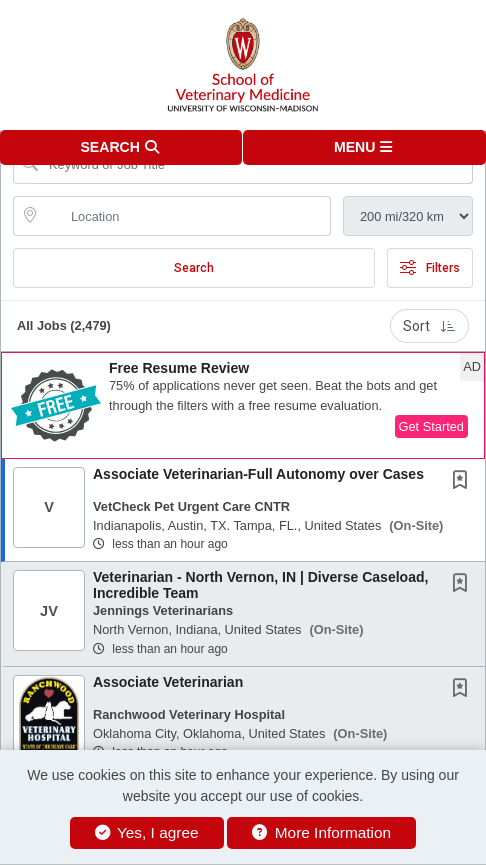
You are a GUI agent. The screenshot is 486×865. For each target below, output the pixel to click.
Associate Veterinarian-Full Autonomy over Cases (258, 474)
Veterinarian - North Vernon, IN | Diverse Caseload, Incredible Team (260, 584)
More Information (321, 832)
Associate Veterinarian (168, 682)
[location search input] (186, 216)
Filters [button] (430, 268)
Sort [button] (429, 326)
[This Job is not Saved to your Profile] (464, 482)
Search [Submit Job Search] (194, 268)
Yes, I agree (147, 832)
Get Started (431, 426)
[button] (364, 147)
